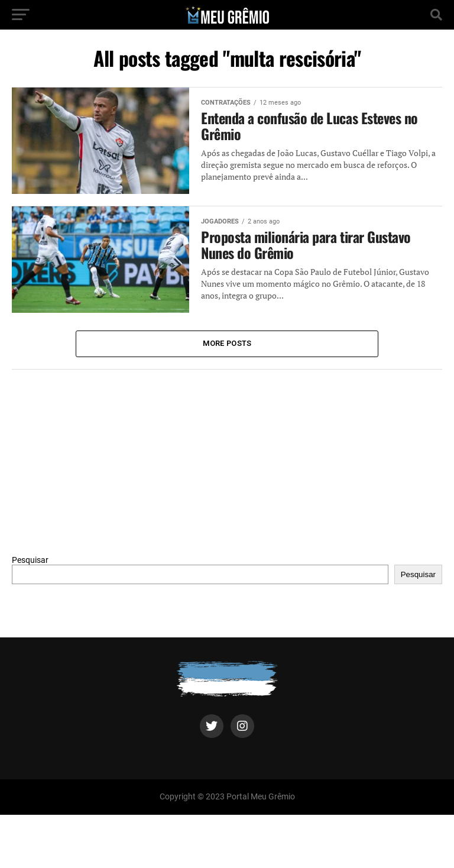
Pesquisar (30, 560)
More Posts (227, 343)
